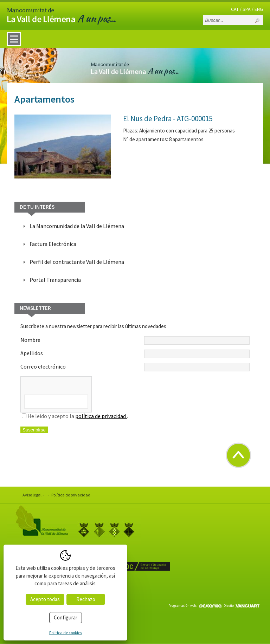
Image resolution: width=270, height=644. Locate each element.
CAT (235, 9)
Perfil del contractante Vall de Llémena (77, 262)
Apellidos (135, 354)
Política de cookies (66, 633)
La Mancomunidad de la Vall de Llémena (77, 226)
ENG (259, 9)
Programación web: (195, 606)
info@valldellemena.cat (48, 596)
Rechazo (86, 599)
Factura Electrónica (53, 244)
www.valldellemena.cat (47, 587)
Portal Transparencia (55, 280)
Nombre (135, 340)
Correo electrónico (135, 367)
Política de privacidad (71, 495)
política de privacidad (101, 416)
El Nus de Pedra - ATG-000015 (168, 119)
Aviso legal (32, 495)
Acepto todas (45, 599)
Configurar (66, 617)
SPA (247, 9)
